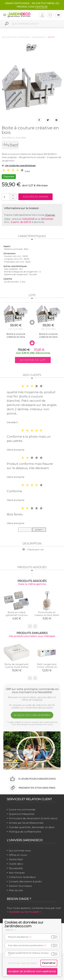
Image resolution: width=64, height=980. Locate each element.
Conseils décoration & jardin (25, 881)
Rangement (39, 37)
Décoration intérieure (16, 37)
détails (11, 930)
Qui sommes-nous (20, 851)
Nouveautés (16, 868)
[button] (13, 195)
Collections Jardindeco (22, 877)
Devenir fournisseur (21, 886)
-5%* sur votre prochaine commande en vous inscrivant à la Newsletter (32, 691)
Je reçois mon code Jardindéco (32, 715)
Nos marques (17, 873)
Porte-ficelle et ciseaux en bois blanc (47, 614)
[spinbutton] (9, 197)
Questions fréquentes (22, 814)
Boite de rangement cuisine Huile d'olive (17, 666)
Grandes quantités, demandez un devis (32, 827)
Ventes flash (16, 859)
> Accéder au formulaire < (24, 912)
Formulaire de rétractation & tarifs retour (33, 818)
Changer (50, 215)
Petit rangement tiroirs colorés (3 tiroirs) (47, 667)
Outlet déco (16, 864)
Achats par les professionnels (26, 823)
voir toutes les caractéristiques (19, 165)
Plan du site (16, 890)
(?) (30, 937)
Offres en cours (18, 855)
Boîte (51, 37)
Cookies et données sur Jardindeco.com (24, 924)
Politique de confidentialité (25, 832)
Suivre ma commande (22, 810)
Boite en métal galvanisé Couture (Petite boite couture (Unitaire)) (17, 616)
